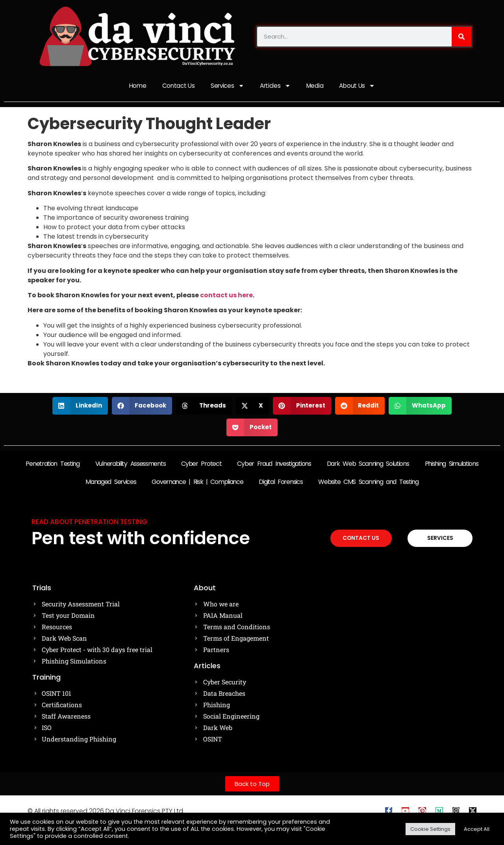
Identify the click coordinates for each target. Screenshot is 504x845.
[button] (80, 407)
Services (227, 86)
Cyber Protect (201, 464)
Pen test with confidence (141, 539)
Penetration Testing (52, 464)
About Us (359, 86)
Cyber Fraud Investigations (274, 464)
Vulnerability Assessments (131, 464)
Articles (276, 86)
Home (136, 86)
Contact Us (177, 86)
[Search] (461, 37)
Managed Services (111, 483)
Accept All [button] (477, 829)
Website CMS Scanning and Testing (368, 483)
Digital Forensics (281, 483)
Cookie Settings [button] (430, 829)
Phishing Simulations (452, 464)
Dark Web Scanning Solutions (368, 464)
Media (316, 86)
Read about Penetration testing (89, 523)
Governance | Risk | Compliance (197, 483)
